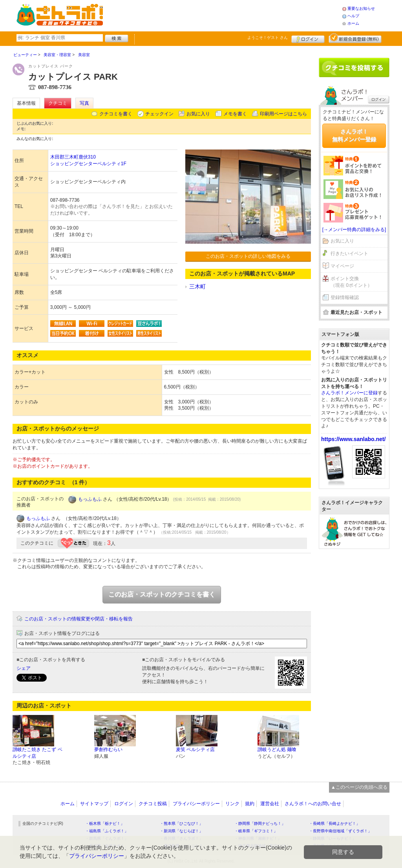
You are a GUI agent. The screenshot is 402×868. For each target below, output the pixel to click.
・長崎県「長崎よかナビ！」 (334, 823)
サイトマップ (94, 804)
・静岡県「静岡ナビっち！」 (260, 823)
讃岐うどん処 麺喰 (277, 749)
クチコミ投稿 (153, 804)
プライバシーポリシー (196, 804)
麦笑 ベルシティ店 (195, 749)
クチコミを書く (116, 114)
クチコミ (58, 103)
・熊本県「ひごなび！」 (181, 823)
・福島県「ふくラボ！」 (107, 831)
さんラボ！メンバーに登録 (349, 393)
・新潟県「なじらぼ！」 (181, 831)
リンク (232, 804)
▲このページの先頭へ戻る (359, 787)
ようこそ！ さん (268, 37)
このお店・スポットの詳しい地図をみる (248, 256)
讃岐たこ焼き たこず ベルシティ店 (37, 753)
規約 (250, 804)
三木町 (197, 286)
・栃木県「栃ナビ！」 (105, 823)
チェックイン (159, 114)
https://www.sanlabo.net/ (353, 439)
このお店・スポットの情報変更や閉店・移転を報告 (79, 619)
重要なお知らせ (361, 8)
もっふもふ (90, 499)
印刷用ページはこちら (283, 114)
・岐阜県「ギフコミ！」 (256, 831)
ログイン (308, 38)
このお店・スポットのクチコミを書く (162, 594)
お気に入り (198, 114)
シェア (24, 668)
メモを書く (235, 114)
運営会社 (270, 804)
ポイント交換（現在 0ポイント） (351, 282)
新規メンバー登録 (355, 38)
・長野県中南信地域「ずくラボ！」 (340, 831)
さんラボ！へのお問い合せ (313, 804)
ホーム (353, 23)
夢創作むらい (108, 749)
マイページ (342, 266)
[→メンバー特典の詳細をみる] (354, 230)
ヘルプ (353, 16)
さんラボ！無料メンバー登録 (354, 135)
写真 (84, 103)
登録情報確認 (345, 297)
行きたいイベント (349, 253)
